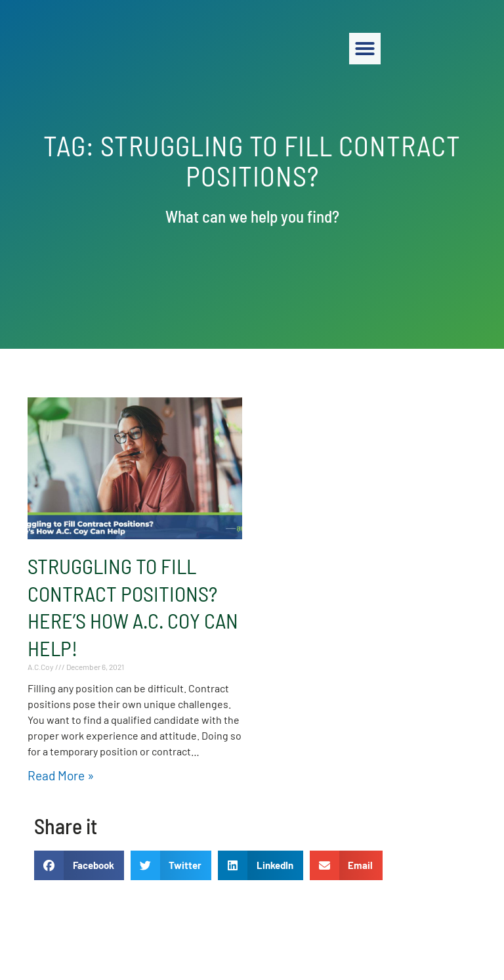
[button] (475, 49)
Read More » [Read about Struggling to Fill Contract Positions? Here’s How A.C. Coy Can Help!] (61, 775)
